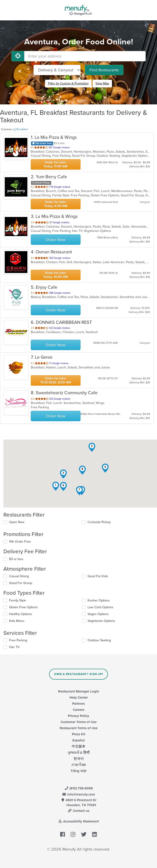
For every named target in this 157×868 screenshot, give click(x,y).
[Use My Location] (18, 56)
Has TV (14, 647)
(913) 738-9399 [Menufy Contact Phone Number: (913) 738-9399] (78, 788)
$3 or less (16, 559)
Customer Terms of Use (79, 722)
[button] (56, 486)
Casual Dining (19, 576)
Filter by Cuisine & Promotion (68, 83)
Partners (78, 704)
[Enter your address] (85, 56)
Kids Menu (17, 621)
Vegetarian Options (101, 621)
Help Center (79, 697)
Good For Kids (98, 576)
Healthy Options (20, 614)
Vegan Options (98, 614)
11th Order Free (20, 542)
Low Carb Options (100, 607)
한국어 (79, 759)
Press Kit (79, 734)
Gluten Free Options (23, 607)
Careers (79, 710)
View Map (102, 83)
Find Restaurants (104, 70)
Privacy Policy (78, 716)
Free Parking (18, 640)
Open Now (17, 522)
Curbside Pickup (99, 522)
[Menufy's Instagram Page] (73, 834)
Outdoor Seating (99, 640)
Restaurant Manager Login (79, 691)
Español (79, 740)
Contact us (78, 811)
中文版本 (78, 746)
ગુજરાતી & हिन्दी (79, 753)
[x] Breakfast (20, 129)
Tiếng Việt (78, 771)
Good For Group (21, 583)
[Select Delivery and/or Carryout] (57, 70)
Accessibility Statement (79, 821)
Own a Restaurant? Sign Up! (79, 674)
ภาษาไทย (79, 765)
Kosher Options (99, 600)
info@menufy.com (78, 794)
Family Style (18, 600)
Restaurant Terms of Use (79, 728)
